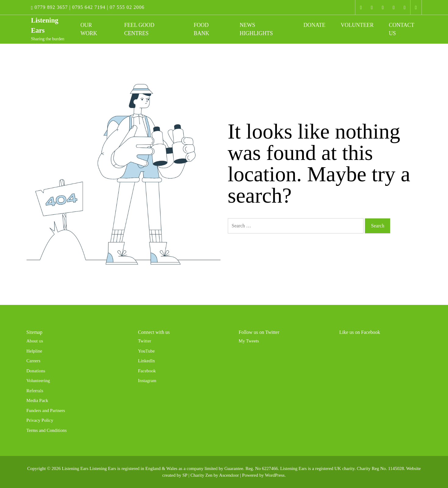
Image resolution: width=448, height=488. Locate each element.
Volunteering (38, 381)
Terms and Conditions (47, 430)
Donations (36, 371)
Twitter (145, 341)
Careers (34, 361)
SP (185, 475)
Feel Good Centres (139, 29)
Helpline (34, 351)
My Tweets (249, 341)
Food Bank (201, 29)
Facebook (147, 371)
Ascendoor (229, 475)
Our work (89, 29)
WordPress (275, 475)
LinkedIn (147, 361)
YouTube (147, 351)
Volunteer (357, 25)
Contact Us (401, 29)
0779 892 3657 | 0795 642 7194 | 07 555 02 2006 (88, 7)
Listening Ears (75, 468)
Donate (314, 25)
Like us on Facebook (360, 332)
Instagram (147, 381)
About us (35, 341)
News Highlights (256, 29)
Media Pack (37, 400)
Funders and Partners (46, 410)
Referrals (35, 391)
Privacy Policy (40, 420)
